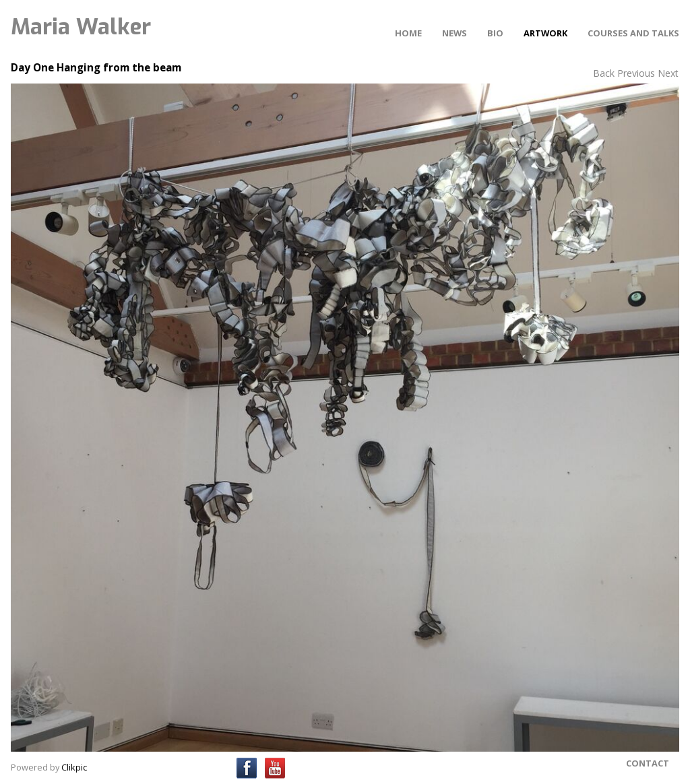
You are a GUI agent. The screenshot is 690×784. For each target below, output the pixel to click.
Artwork (545, 33)
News (454, 33)
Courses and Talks (633, 33)
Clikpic (74, 767)
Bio (495, 33)
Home (408, 33)
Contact (648, 763)
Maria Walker (81, 27)
